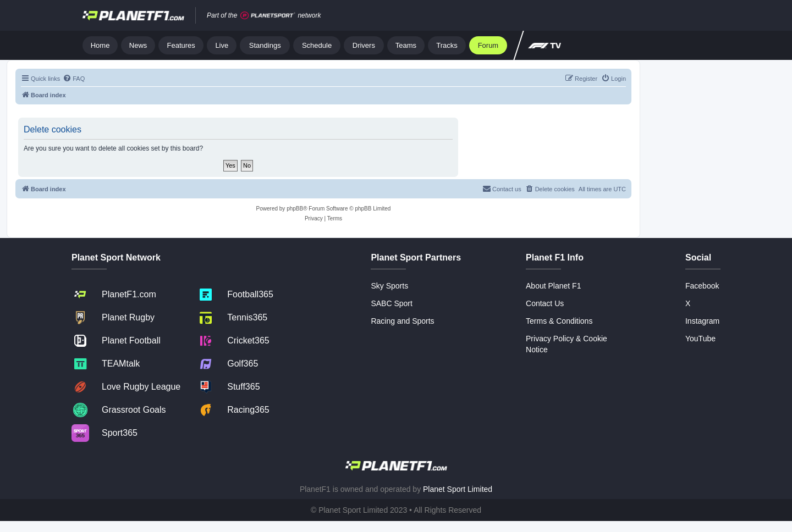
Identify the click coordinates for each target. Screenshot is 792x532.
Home (100, 45)
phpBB (295, 209)
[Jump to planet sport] (268, 16)
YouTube (700, 339)
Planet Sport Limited (458, 489)
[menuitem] (74, 79)
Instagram (702, 321)
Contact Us (545, 303)
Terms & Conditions (559, 321)
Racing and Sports (402, 321)
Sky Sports (389, 286)
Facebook (702, 286)
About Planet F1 (553, 286)
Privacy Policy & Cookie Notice (566, 344)
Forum (488, 45)
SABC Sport (391, 303)
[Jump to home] (133, 15)
